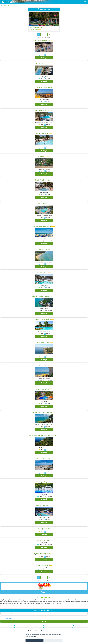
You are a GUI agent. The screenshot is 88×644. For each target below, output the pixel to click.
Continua (2, 606)
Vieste (5, 5)
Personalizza (33, 636)
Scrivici (73, 627)
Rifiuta (53, 640)
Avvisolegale (44, 627)
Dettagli (44, 58)
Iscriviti (44, 621)
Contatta (44, 535)
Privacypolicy (15, 627)
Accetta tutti (34, 640)
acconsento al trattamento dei (8, 618)
